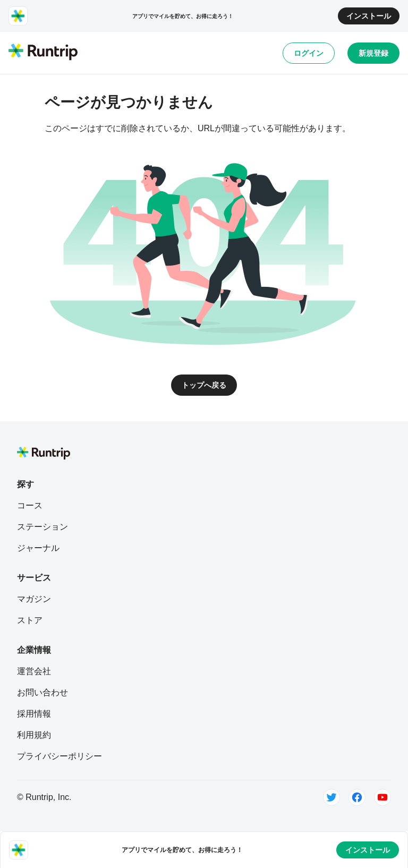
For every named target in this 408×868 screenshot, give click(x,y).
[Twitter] (331, 797)
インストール (369, 16)
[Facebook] (357, 797)
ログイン (309, 53)
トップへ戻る (204, 385)
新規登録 (373, 53)
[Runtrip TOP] (43, 53)
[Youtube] (382, 797)
